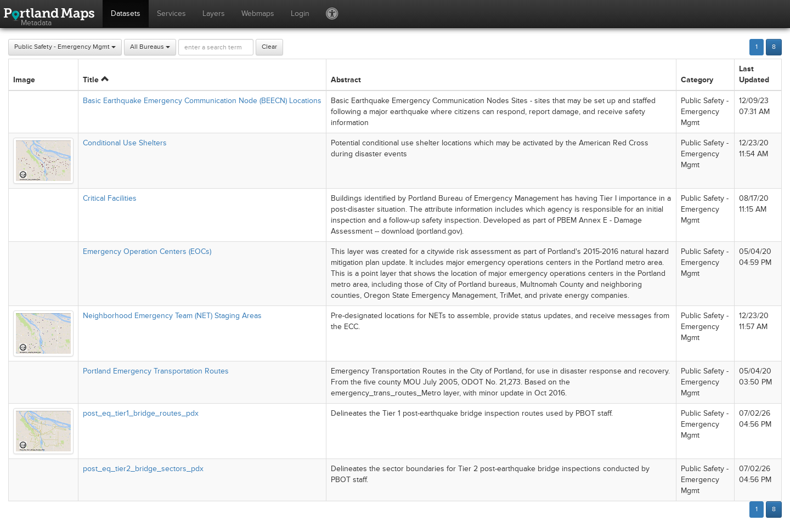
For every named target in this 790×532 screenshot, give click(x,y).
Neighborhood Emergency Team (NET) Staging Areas (172, 316)
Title (96, 80)
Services (171, 13)
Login (300, 13)
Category (697, 80)
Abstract (346, 80)
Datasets (126, 13)
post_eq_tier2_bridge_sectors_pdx (143, 469)
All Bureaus (150, 47)
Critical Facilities (110, 198)
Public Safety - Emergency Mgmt (65, 47)
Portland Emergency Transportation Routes (156, 371)
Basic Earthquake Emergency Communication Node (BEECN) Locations (202, 101)
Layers (214, 13)
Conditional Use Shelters (125, 143)
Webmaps (258, 13)
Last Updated (754, 74)
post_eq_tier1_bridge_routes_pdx (141, 413)
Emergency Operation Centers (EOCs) (147, 251)
